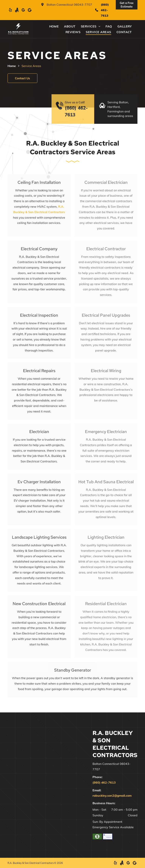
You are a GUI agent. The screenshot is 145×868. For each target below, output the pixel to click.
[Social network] (17, 10)
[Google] (30, 10)
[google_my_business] (23, 10)
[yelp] (10, 10)
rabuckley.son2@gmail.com (112, 796)
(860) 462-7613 (105, 10)
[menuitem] (51, 26)
